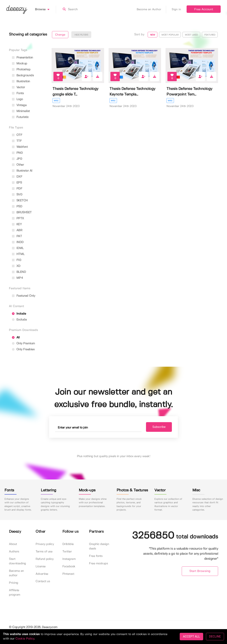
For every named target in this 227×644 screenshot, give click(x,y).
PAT (17, 236)
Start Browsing (200, 571)
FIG (16, 260)
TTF (17, 141)
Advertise (42, 574)
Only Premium (23, 343)
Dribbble (68, 544)
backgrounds (23, 75)
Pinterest (68, 574)
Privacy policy (45, 544)
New (153, 35)
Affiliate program (15, 593)
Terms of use (44, 552)
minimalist (21, 111)
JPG (17, 159)
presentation (22, 58)
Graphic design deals (99, 546)
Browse (46, 9)
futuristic (20, 117)
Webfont (20, 147)
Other (18, 165)
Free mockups (98, 563)
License (41, 566)
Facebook (69, 566)
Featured (210, 35)
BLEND (19, 272)
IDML (18, 248)
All (16, 338)
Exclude (19, 320)
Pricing (14, 583)
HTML (18, 254)
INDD (18, 242)
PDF (17, 189)
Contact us (43, 581)
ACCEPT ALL (191, 636)
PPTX (18, 218)
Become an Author (151, 9)
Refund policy (45, 559)
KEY (17, 224)
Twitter (67, 552)
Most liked (191, 35)
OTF (17, 135)
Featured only (23, 296)
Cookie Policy (25, 639)
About (13, 544)
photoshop (21, 70)
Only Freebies (23, 349)
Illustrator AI (22, 171)
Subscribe (159, 427)
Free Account (204, 9)
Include (19, 314)
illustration (21, 81)
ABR (17, 230)
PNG (17, 153)
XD (16, 266)
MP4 (17, 278)
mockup (20, 64)
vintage (19, 105)
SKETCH (20, 201)
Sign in (176, 9)
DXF (17, 177)
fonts (18, 93)
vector (18, 87)
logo (17, 99)
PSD (17, 207)
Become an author (16, 573)
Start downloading (18, 561)
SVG (17, 195)
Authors (14, 552)
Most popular (170, 35)
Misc (56, 101)
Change (60, 35)
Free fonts (96, 556)
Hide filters (81, 35)
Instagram (69, 559)
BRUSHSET (22, 212)
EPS (17, 183)
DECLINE (215, 636)
